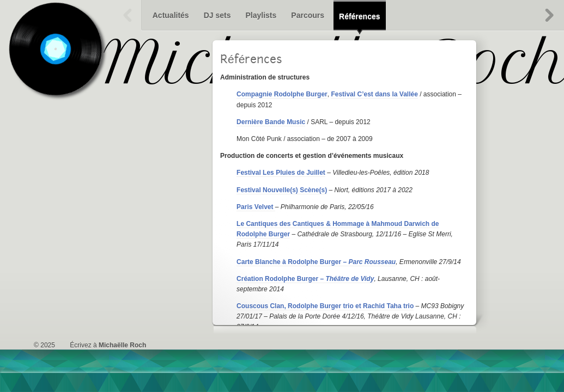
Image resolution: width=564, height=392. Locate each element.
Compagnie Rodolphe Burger (282, 94)
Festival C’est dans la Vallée (374, 94)
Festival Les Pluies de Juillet (281, 173)
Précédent (128, 15)
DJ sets (217, 15)
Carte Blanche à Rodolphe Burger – (292, 262)
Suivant (549, 15)
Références (360, 16)
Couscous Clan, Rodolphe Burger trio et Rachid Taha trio (325, 306)
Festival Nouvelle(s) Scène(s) (282, 190)
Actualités (171, 15)
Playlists (261, 15)
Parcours (308, 15)
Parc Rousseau (372, 262)
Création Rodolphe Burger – (281, 279)
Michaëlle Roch (122, 345)
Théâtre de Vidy (350, 279)
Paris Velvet (256, 207)
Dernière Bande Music (271, 122)
